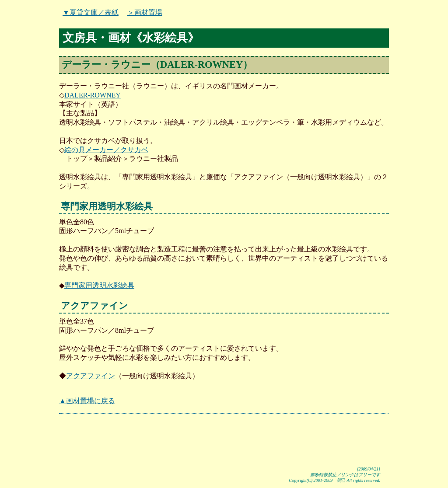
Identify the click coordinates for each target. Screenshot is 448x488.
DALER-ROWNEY (93, 95)
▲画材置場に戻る (87, 401)
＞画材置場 (145, 12)
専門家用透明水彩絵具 (99, 285)
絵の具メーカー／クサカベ (106, 150)
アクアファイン (91, 376)
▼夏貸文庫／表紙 (91, 12)
